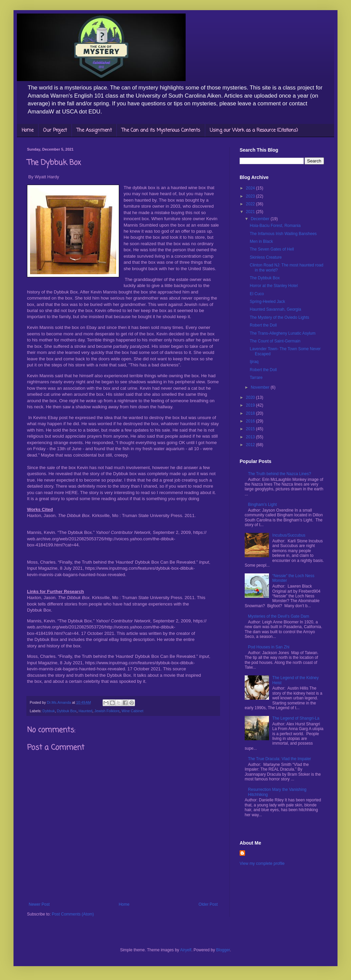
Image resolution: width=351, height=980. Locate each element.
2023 (251, 196)
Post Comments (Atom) (73, 914)
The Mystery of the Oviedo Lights (279, 317)
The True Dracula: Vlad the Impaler (280, 759)
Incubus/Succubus (289, 535)
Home (28, 131)
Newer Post (39, 904)
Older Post (208, 904)
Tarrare (256, 378)
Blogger (223, 950)
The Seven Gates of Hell (272, 249)
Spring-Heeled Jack (267, 302)
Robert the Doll (263, 325)
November (261, 387)
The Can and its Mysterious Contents (161, 131)
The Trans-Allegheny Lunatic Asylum (283, 333)
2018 (251, 413)
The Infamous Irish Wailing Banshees (283, 234)
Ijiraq (254, 362)
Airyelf (186, 950)
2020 (251, 397)
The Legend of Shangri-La (296, 718)
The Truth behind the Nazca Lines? (280, 474)
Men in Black (261, 241)
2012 (251, 445)
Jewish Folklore (107, 711)
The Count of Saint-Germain (275, 341)
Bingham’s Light (262, 505)
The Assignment (94, 131)
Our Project (55, 131)
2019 (251, 405)
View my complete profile (262, 863)
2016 (251, 421)
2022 (251, 204)
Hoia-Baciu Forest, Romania (275, 226)
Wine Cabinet (132, 711)
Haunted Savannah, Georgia (275, 309)
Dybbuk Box (66, 711)
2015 (251, 429)
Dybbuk (49, 711)
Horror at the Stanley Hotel (274, 286)
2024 (251, 188)
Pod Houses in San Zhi (269, 647)
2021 (251, 212)
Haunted (86, 711)
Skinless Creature (266, 257)
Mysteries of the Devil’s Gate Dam (279, 616)
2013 (251, 437)
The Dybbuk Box (265, 278)
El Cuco (257, 294)
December (261, 219)
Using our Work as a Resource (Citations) (254, 131)
